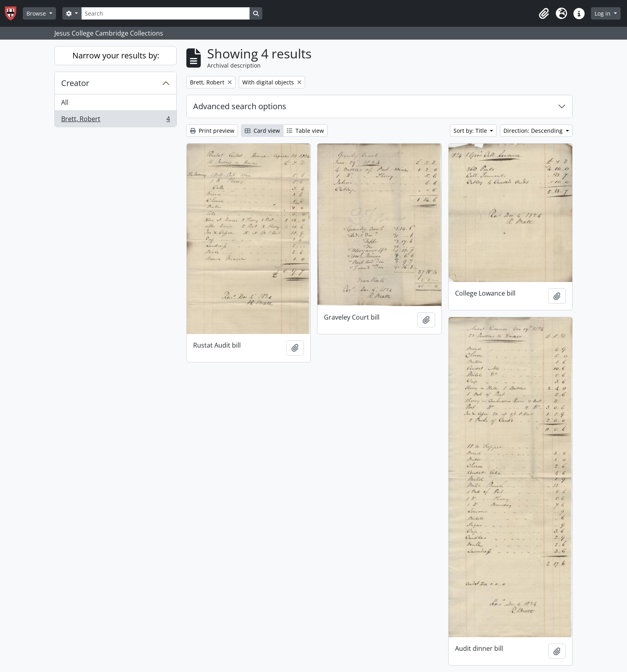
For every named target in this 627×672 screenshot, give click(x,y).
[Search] (166, 13)
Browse (37, 13)
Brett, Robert (115, 120)
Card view (262, 131)
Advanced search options (240, 106)
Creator (75, 83)
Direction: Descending (534, 131)
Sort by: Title (471, 131)
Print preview (212, 131)
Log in (603, 13)
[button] (544, 14)
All (65, 102)
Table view (305, 131)
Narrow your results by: (116, 55)
